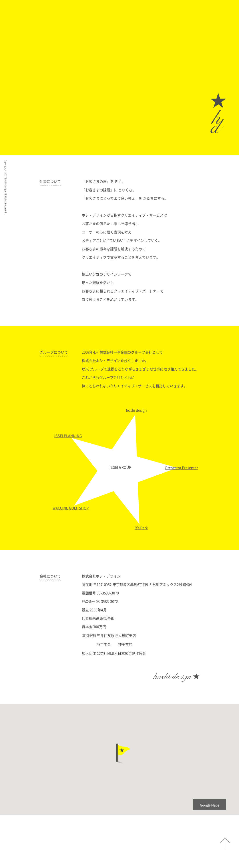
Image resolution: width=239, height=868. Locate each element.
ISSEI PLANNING (67, 437)
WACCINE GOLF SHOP (72, 509)
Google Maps (210, 805)
